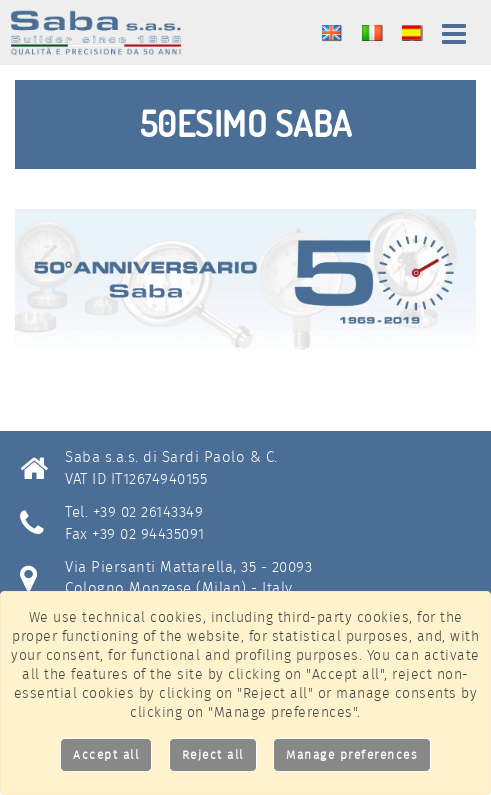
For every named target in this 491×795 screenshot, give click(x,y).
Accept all (106, 754)
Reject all (213, 754)
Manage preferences (352, 754)
